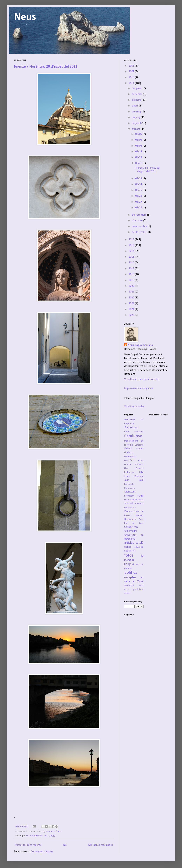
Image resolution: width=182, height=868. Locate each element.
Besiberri (139, 432)
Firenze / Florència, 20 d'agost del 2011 (46, 67)
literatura (129, 560)
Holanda (139, 465)
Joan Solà (134, 480)
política (131, 573)
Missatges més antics (101, 845)
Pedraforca (130, 508)
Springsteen (131, 527)
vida (141, 586)
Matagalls (129, 484)
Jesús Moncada (134, 476)
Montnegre (130, 488)
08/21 (139, 163)
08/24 (139, 184)
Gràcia (127, 465)
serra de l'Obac (134, 582)
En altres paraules (134, 406)
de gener (137, 88)
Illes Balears (134, 468)
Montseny (129, 496)
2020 (132, 286)
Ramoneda (130, 519)
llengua (129, 564)
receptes (130, 578)
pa (142, 564)
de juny (136, 118)
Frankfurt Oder (134, 461)
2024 (132, 309)
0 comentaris (22, 827)
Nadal (140, 496)
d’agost (136, 129)
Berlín (127, 432)
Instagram (129, 472)
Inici (65, 845)
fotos (59, 832)
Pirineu (128, 511)
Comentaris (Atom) (42, 852)
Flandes (140, 449)
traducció (129, 586)
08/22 (139, 179)
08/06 (139, 140)
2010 (132, 77)
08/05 (139, 134)
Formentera (130, 457)
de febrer (137, 94)
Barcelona (131, 428)
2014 (132, 251)
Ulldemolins (131, 531)
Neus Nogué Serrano (37, 836)
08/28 (139, 208)
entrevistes (130, 551)
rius (142, 578)
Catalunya (133, 436)
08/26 (139, 196)
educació (139, 547)
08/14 (139, 152)
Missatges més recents (28, 845)
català (139, 543)
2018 (132, 274)
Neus (25, 17)
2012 (132, 240)
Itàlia (141, 472)
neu (137, 564)
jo (142, 556)
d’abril (135, 106)
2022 (132, 298)
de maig (137, 112)
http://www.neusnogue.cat (139, 388)
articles (129, 543)
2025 (132, 315)
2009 (132, 72)
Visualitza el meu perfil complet (142, 379)
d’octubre (138, 221)
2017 (132, 269)
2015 (132, 257)
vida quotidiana (134, 589)
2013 (132, 245)
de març (137, 100)
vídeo (127, 593)
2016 (132, 263)
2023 (132, 304)
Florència (50, 832)
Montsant (130, 492)
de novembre (140, 226)
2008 (132, 66)
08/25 (139, 190)
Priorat (140, 515)
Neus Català (131, 500)
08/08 (139, 146)
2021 (132, 292)
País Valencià (136, 504)
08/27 (139, 202)
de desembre (140, 232)
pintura (128, 568)
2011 (132, 83)
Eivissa (128, 449)
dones (128, 547)
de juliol (137, 123)
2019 (132, 280)
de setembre (140, 215)
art (43, 832)
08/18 (139, 157)
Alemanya (130, 420)
